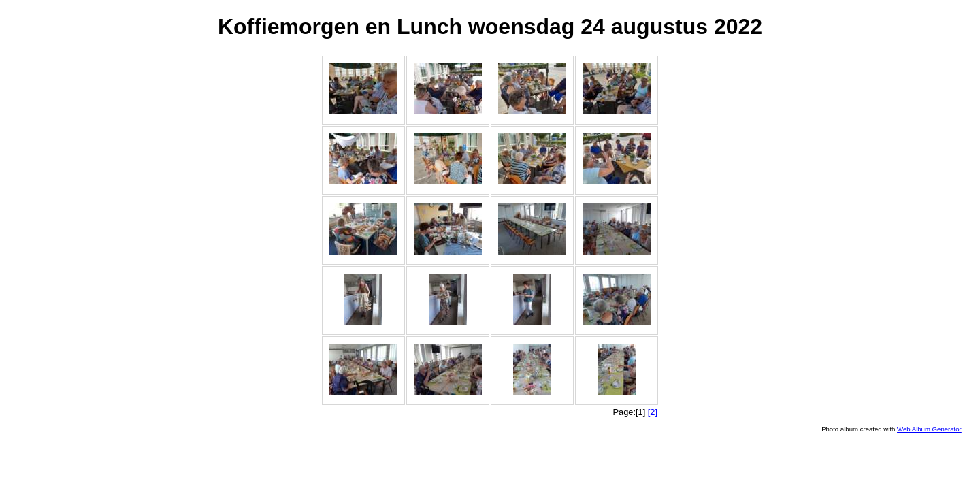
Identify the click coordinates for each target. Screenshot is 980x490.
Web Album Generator (929, 429)
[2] (653, 412)
